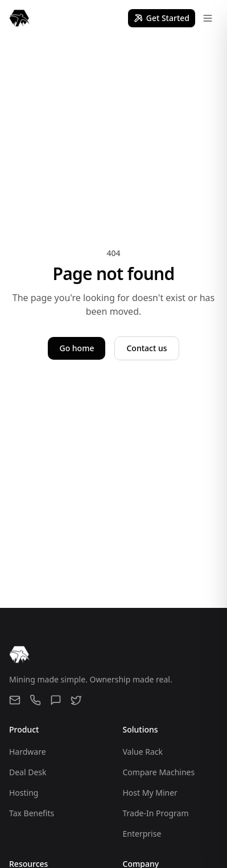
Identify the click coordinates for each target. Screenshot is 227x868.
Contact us (146, 348)
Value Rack (143, 752)
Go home (77, 348)
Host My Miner (150, 793)
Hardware (28, 752)
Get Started (162, 18)
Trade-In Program (156, 813)
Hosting (24, 793)
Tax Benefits (32, 813)
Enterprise (142, 834)
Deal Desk (28, 772)
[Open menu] (208, 18)
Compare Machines (159, 772)
